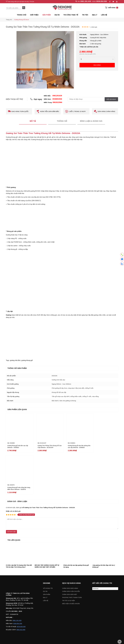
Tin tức (85, 15)
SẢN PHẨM (47, 15)
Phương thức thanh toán (72, 554)
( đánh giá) (94, 27)
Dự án (57, 15)
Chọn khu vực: (52, 619)
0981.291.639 (86, 1)
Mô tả (33, 121)
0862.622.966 (21, 586)
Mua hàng (97, 65)
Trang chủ (22, 15)
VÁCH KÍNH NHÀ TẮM (111, 602)
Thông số (62, 121)
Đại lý (45, 554)
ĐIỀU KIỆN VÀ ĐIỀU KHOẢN (71, 560)
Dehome (47, 540)
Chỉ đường (11, 639)
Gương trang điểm (59, 602)
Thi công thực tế (71, 15)
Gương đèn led (71, 602)
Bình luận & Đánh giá (91, 121)
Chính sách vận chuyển (71, 548)
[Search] (24, 8)
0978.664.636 (21, 583)
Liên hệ (104, 15)
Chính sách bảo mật (70, 551)
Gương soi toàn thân (83, 602)
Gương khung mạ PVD (33, 602)
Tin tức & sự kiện (69, 557)
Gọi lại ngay (111, 99)
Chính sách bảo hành (70, 545)
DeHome (96, 545)
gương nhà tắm (15, 360)
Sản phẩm (47, 551)
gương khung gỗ (27, 360)
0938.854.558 (102, 1)
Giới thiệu (34, 15)
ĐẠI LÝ (95, 15)
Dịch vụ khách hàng (72, 540)
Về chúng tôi (48, 545)
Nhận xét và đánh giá (13, 468)
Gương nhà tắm (46, 602)
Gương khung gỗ (97, 602)
